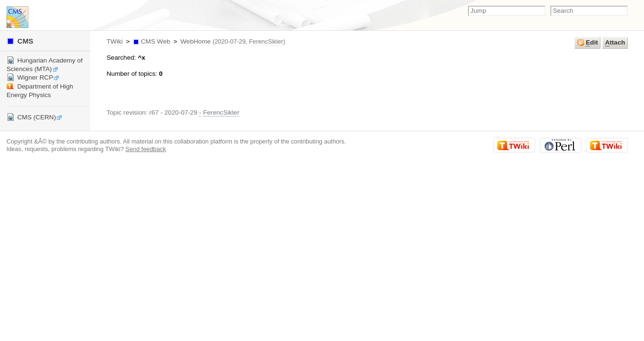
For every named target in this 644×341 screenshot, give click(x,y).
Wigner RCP (33, 77)
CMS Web (156, 41)
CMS (20, 41)
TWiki (115, 41)
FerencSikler (266, 41)
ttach (615, 43)
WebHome (195, 41)
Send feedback (146, 149)
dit (588, 43)
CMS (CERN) (35, 117)
